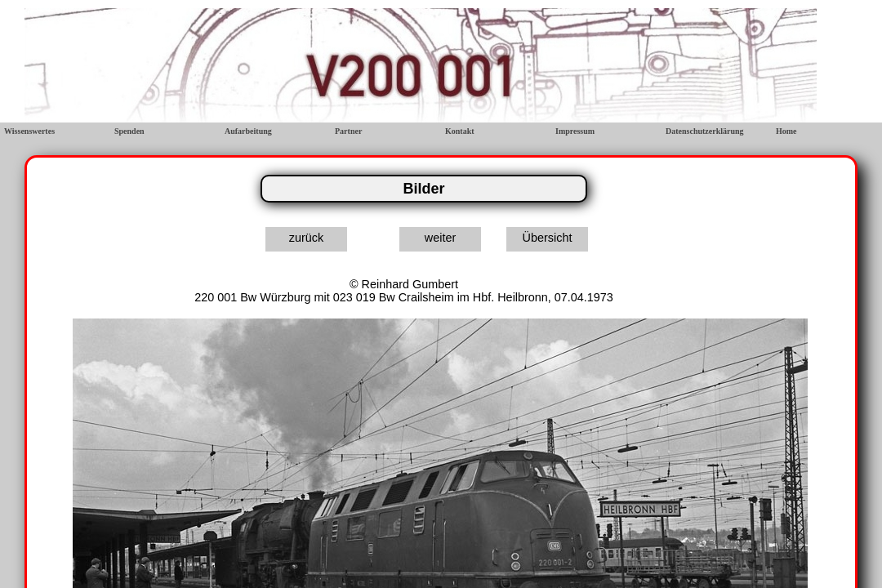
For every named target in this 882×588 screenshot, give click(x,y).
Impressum (575, 131)
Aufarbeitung (248, 131)
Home (786, 131)
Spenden (129, 131)
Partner (348, 131)
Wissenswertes (29, 131)
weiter (440, 238)
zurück (306, 238)
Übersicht (548, 238)
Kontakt (460, 131)
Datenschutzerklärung (705, 131)
